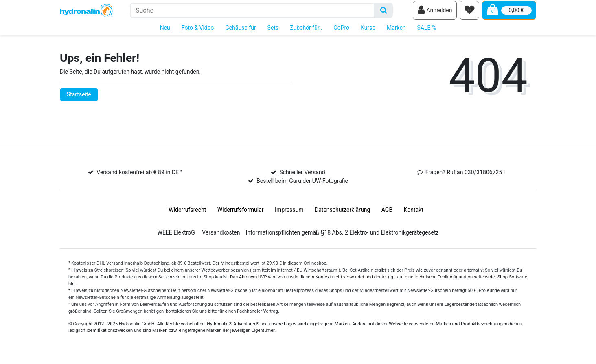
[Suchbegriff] (252, 12)
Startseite (79, 99)
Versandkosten (221, 237)
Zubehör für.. (306, 32)
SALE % (427, 32)
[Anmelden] (435, 13)
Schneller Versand (302, 177)
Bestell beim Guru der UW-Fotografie (302, 185)
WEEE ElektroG (176, 237)
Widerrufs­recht (187, 214)
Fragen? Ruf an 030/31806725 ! (465, 177)
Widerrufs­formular (241, 214)
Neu (165, 32)
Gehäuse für (240, 32)
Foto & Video (198, 32)
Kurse (368, 32)
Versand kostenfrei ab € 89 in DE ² (139, 177)
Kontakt (414, 214)
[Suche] (384, 12)
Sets (273, 32)
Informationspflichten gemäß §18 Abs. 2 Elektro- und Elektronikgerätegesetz (342, 237)
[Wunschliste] (469, 13)
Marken (396, 32)
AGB (387, 214)
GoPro (341, 32)
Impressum (289, 214)
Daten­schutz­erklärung (342, 214)
